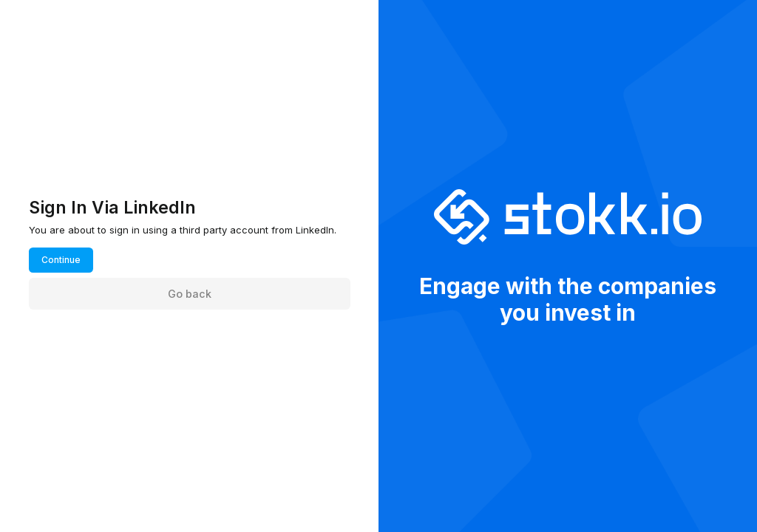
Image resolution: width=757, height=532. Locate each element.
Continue (61, 260)
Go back (190, 294)
